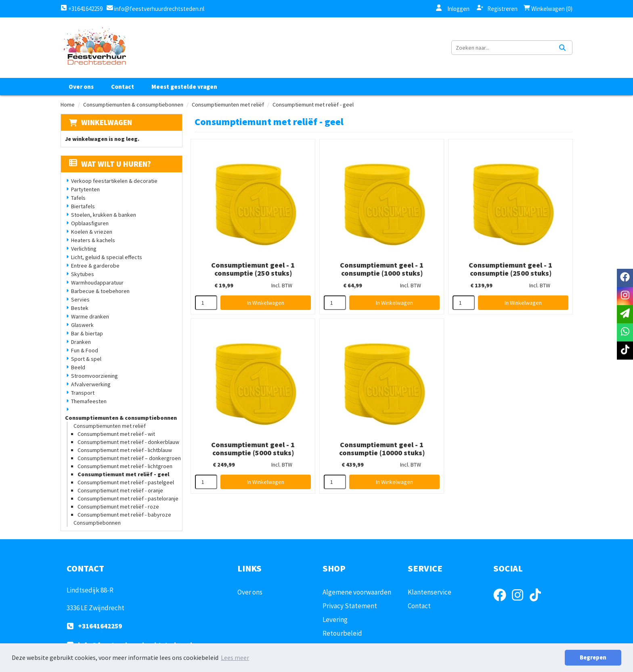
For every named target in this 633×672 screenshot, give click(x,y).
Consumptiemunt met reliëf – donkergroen (129, 458)
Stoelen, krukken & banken (104, 215)
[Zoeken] (562, 48)
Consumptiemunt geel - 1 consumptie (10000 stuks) (382, 449)
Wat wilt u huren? (110, 164)
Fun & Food (85, 350)
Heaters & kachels (93, 240)
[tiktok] (538, 603)
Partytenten (85, 189)
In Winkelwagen (266, 303)
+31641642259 (82, 9)
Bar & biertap (87, 333)
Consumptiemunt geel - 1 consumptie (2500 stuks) (510, 269)
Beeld (78, 367)
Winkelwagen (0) (548, 9)
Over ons (81, 87)
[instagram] (520, 603)
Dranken (81, 342)
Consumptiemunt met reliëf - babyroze (124, 515)
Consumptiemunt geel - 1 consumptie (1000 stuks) (382, 269)
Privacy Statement (350, 606)
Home (68, 105)
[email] (625, 314)
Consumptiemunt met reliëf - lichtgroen (125, 466)
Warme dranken (90, 316)
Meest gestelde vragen (184, 87)
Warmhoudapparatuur (97, 283)
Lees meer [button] (235, 657)
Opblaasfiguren (90, 223)
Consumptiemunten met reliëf (228, 105)
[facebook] (502, 603)
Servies (80, 299)
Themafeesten (89, 401)
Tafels (78, 198)
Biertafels (83, 206)
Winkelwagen (107, 122)
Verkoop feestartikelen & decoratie (114, 181)
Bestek (80, 308)
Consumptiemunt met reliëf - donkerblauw (128, 442)
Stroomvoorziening (94, 376)
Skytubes (83, 274)
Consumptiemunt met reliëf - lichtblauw (125, 450)
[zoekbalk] (502, 48)
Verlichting (84, 249)
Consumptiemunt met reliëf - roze (118, 507)
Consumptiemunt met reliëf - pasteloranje (128, 498)
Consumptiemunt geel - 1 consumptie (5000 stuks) (253, 449)
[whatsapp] (625, 332)
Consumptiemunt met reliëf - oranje (120, 490)
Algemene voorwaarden (357, 592)
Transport (83, 393)
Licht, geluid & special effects (107, 257)
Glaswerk (82, 325)
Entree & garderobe (95, 266)
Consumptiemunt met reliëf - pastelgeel (126, 482)
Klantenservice (430, 592)
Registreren (497, 8)
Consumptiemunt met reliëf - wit (116, 434)
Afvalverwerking (91, 384)
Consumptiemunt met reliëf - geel (123, 474)
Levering (335, 620)
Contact (123, 87)
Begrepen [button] (593, 657)
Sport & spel (86, 359)
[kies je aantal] (206, 303)
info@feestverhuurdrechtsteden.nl (159, 9)
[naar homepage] (94, 48)
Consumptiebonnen (97, 523)
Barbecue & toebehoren (100, 291)
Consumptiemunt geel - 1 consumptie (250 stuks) (253, 269)
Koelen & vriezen (92, 232)
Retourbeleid (342, 633)
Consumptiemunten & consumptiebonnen (133, 105)
